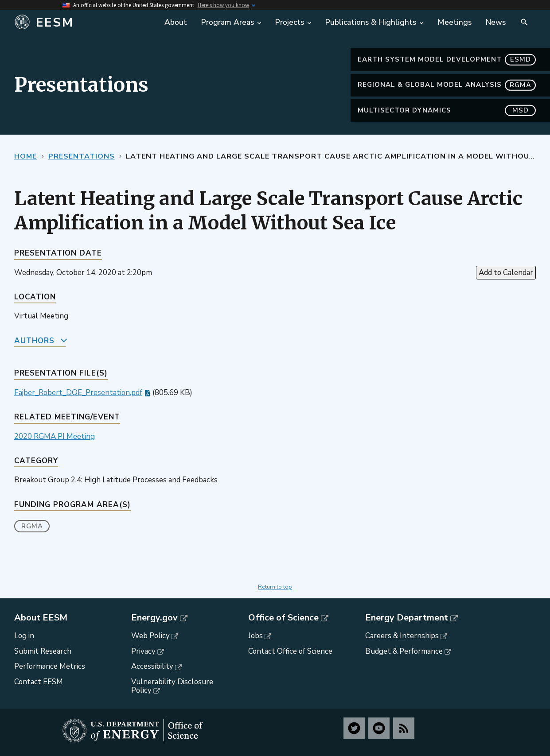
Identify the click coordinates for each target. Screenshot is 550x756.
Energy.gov (154, 618)
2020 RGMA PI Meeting (55, 436)
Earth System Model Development (447, 60)
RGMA (32, 526)
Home (25, 156)
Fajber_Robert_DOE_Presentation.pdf (78, 393)
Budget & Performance (404, 651)
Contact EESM (39, 682)
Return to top (275, 587)
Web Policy (150, 636)
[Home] (79, 23)
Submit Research (43, 651)
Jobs (255, 636)
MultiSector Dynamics (447, 110)
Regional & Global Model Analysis (447, 85)
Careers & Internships (402, 636)
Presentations (82, 156)
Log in (24, 636)
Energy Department (407, 618)
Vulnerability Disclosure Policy (172, 686)
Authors (34, 341)
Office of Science (283, 618)
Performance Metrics (50, 666)
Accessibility (152, 666)
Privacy (143, 651)
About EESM (41, 618)
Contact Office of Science (290, 651)
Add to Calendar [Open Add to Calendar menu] (506, 273)
